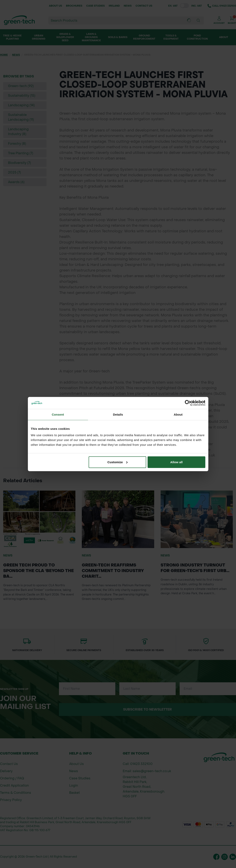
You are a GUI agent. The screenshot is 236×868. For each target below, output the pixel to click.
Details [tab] (118, 414)
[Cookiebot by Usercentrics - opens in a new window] (188, 403)
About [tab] (178, 414)
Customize (118, 462)
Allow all (176, 462)
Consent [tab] (58, 414)
